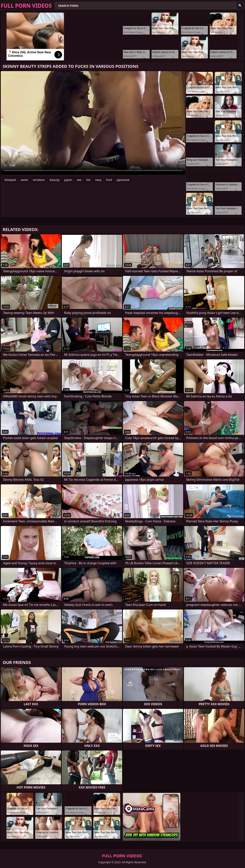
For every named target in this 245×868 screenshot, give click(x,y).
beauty (55, 180)
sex (79, 180)
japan (68, 180)
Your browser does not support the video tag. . (93, 123)
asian (24, 180)
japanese (123, 180)
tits (88, 180)
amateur (39, 180)
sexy (98, 180)
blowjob (10, 180)
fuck (109, 180)
